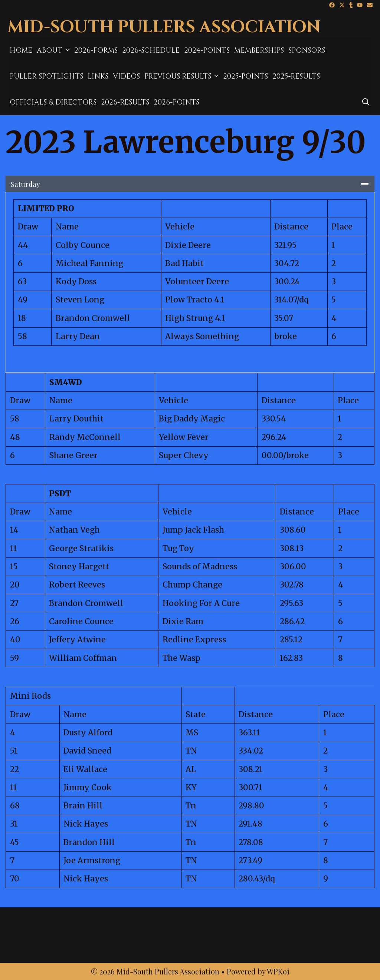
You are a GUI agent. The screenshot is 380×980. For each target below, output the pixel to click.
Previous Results (183, 76)
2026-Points (176, 102)
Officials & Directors (53, 102)
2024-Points (207, 50)
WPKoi (278, 971)
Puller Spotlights (46, 76)
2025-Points (245, 76)
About (54, 50)
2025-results (296, 76)
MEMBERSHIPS (259, 50)
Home (21, 50)
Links (98, 76)
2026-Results (125, 102)
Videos (126, 76)
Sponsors (307, 50)
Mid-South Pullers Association (164, 27)
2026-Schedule (151, 50)
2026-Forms (96, 50)
